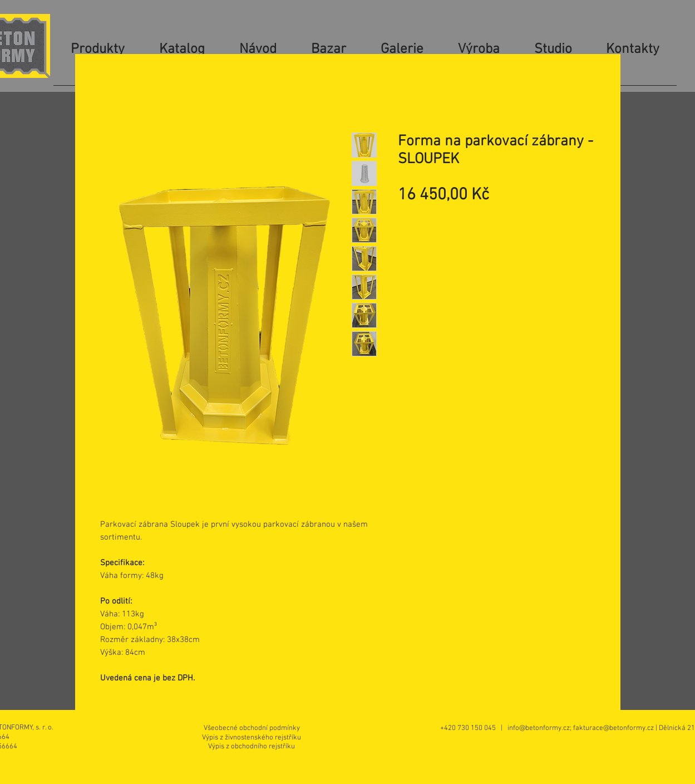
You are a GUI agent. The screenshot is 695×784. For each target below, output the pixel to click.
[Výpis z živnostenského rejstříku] (252, 738)
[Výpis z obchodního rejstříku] (252, 746)
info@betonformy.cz (539, 728)
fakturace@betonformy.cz (613, 728)
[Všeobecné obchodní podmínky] (252, 728)
